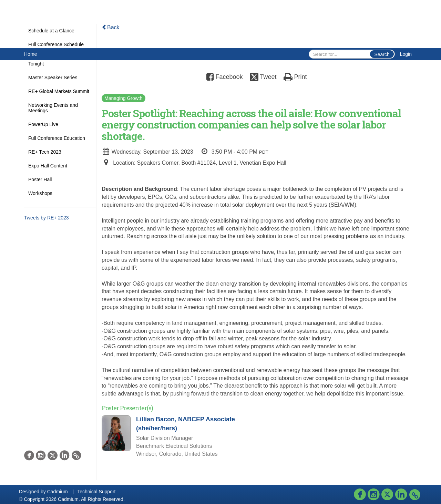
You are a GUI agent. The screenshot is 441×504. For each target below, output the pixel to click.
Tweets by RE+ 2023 (47, 218)
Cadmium (58, 492)
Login (406, 54)
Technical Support (96, 492)
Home (30, 54)
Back (111, 27)
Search (382, 54)
